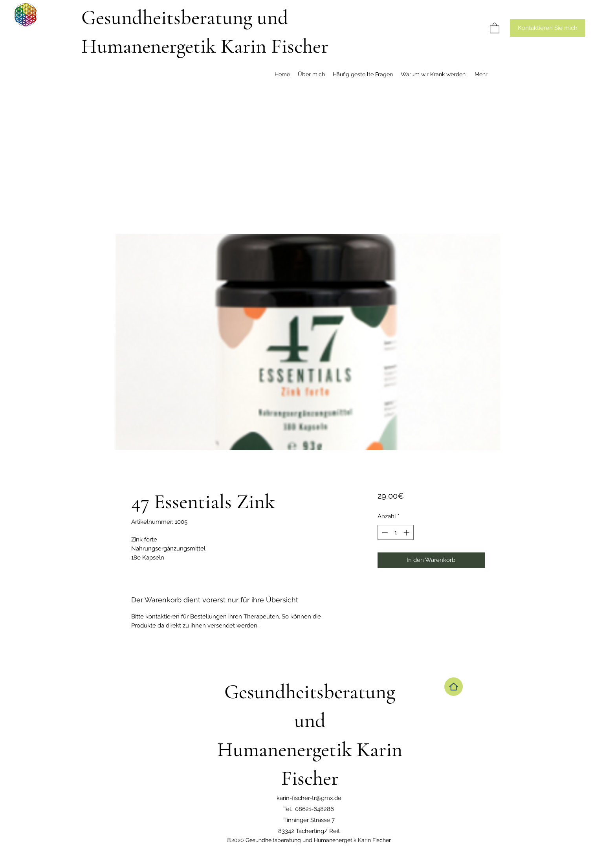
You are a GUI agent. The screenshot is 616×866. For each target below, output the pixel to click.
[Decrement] (384, 533)
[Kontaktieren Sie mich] (547, 28)
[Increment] (407, 533)
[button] (495, 28)
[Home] (454, 687)
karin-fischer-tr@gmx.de (309, 798)
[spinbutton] (395, 533)
